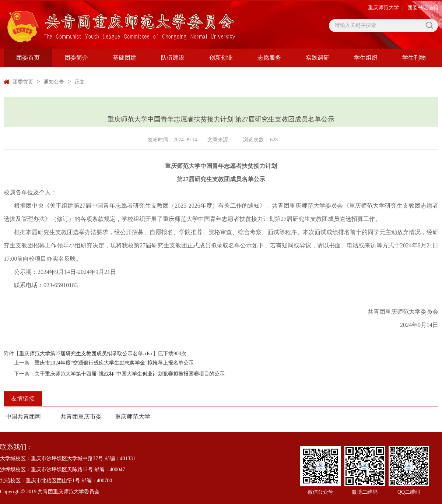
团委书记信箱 (423, 8)
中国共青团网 (23, 417)
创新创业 (221, 58)
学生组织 (366, 58)
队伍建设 (173, 58)
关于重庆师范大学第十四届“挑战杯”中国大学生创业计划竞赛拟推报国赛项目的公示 (130, 374)
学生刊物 (414, 58)
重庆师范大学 (383, 8)
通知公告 (54, 82)
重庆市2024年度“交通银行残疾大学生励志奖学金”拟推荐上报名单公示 (114, 363)
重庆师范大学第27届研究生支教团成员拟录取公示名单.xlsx (86, 354)
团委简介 (76, 58)
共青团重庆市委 (81, 417)
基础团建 (124, 58)
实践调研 (318, 58)
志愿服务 (269, 58)
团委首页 (28, 58)
